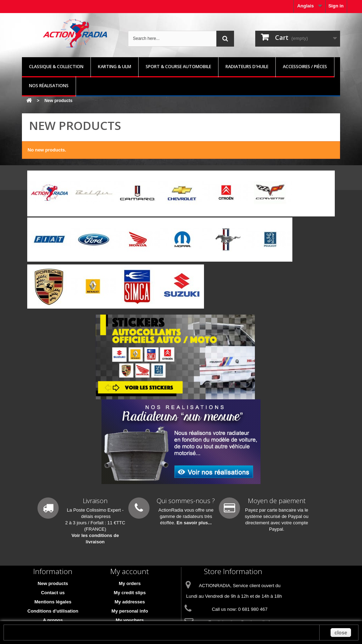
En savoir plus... (194, 523)
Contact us (53, 593)
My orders (130, 583)
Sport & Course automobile (178, 67)
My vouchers (130, 620)
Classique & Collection (56, 67)
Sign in (336, 6)
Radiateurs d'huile (247, 67)
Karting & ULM (115, 67)
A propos (53, 620)
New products (53, 583)
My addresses (130, 602)
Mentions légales (53, 602)
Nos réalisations (49, 86)
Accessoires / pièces (305, 67)
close (341, 633)
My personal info (130, 611)
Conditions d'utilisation (53, 611)
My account (130, 571)
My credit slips (130, 593)
